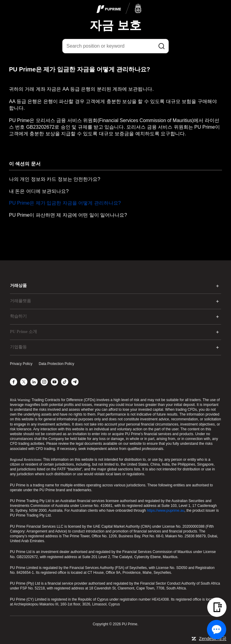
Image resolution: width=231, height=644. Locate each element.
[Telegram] (75, 382)
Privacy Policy (21, 364)
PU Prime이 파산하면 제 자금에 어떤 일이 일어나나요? (68, 215)
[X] (24, 382)
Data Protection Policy (57, 364)
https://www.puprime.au (166, 510)
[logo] (119, 9)
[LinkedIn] (34, 382)
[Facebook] (14, 382)
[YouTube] (54, 382)
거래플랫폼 (20, 301)
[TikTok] (65, 382)
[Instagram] (44, 382)
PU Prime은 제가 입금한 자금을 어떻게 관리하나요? (65, 203)
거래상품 (18, 286)
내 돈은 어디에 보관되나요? (39, 191)
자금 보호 (115, 25)
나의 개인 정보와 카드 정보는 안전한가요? (55, 179)
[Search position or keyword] (115, 46)
